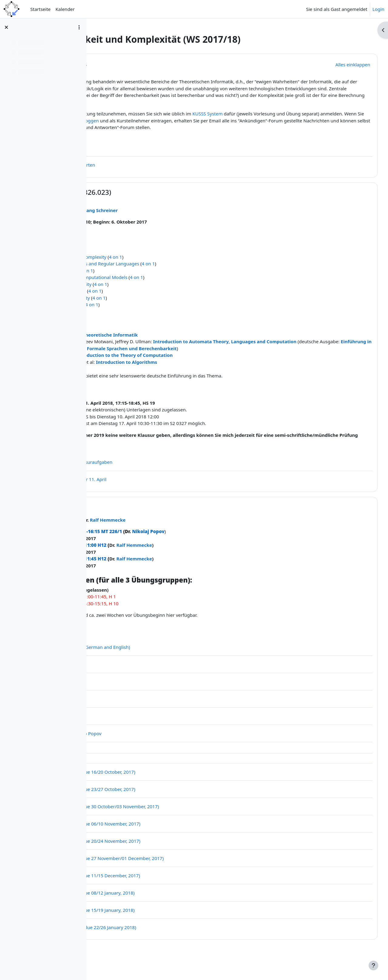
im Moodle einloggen (226, 127)
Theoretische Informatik (181, 348)
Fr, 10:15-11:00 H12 (156, 559)
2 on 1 (145, 247)
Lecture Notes (119, 247)
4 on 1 (187, 271)
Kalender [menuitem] (65, 9)
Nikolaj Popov (127, 533)
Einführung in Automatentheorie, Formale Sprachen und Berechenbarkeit (271, 362)
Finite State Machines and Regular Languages (162, 277)
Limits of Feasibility (133, 318)
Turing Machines (131, 284)
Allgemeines (138, 64)
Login (378, 9)
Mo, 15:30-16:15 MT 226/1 (164, 545)
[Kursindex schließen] (6, 27)
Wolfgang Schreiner (166, 224)
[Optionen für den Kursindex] (79, 27)
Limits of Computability (138, 298)
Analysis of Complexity (137, 311)
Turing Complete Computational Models (156, 291)
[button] (108, 64)
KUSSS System (279, 121)
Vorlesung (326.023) (150, 206)
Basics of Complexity (135, 304)
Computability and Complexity (145, 271)
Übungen (133, 520)
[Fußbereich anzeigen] (373, 965)
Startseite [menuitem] (40, 9)
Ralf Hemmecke (179, 533)
